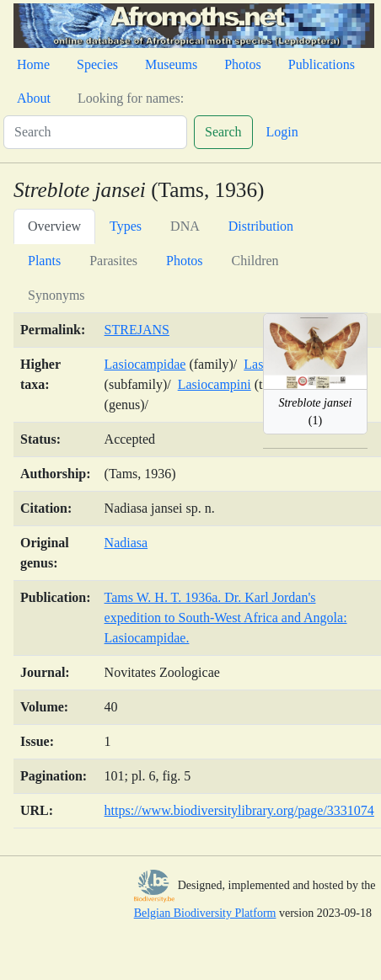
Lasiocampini (215, 384)
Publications (322, 64)
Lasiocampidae (145, 364)
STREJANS (137, 330)
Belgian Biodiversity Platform (205, 913)
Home (33, 64)
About (34, 98)
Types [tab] (126, 226)
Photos (243, 64)
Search (223, 132)
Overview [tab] (54, 226)
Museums (171, 64)
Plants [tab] (44, 261)
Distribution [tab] (261, 226)
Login (282, 132)
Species (97, 64)
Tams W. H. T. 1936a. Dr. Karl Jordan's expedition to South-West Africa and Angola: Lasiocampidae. (226, 618)
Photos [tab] (185, 261)
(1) (315, 412)
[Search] (95, 132)
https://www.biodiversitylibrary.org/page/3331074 (239, 810)
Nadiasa (126, 543)
